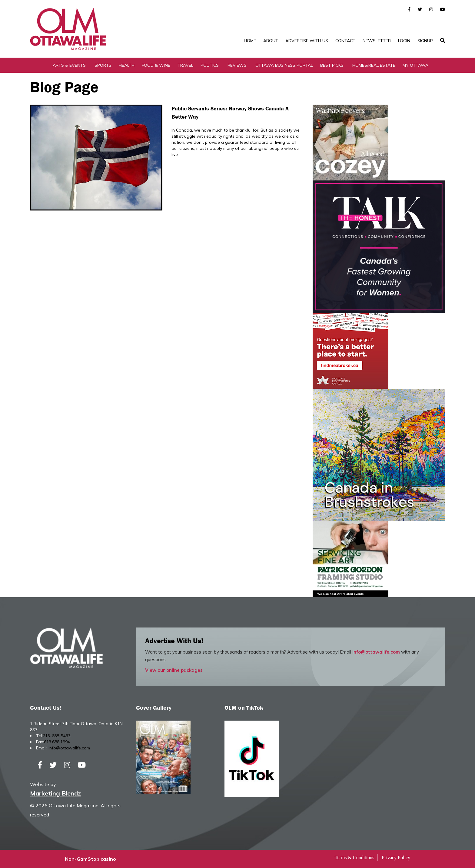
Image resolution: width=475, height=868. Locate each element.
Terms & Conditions (354, 858)
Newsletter (377, 41)
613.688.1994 (57, 742)
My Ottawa (415, 65)
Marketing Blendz (55, 793)
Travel (185, 65)
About (271, 41)
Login (404, 41)
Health (127, 65)
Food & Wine (156, 65)
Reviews (237, 65)
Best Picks (332, 65)
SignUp (425, 41)
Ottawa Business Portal (284, 65)
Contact (345, 41)
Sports (103, 65)
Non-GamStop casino (90, 859)
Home (250, 41)
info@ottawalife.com (376, 652)
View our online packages (174, 670)
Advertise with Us (307, 41)
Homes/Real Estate (374, 65)
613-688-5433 (57, 736)
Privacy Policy (396, 858)
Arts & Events (69, 65)
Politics (210, 65)
